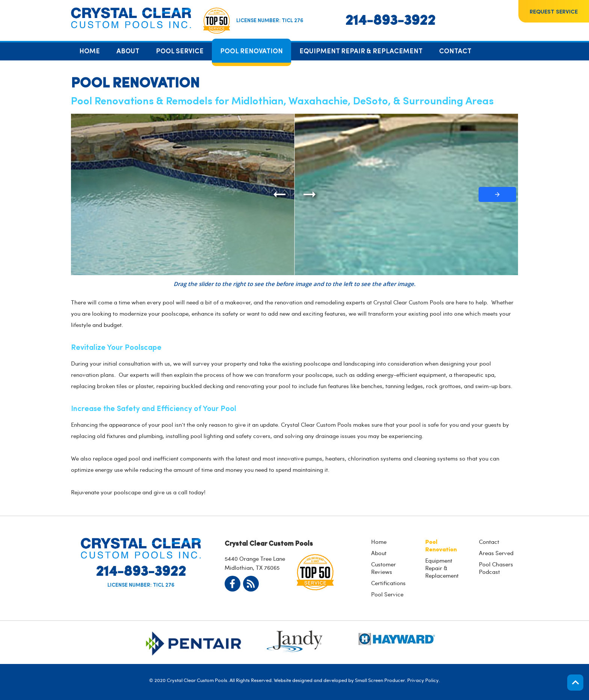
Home (379, 542)
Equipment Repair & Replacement (442, 568)
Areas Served (496, 553)
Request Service (554, 11)
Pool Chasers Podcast (496, 568)
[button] (497, 194)
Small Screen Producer (380, 680)
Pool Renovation (441, 545)
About (379, 553)
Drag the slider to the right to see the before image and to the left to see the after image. (294, 284)
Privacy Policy (423, 680)
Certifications (388, 583)
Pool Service (387, 594)
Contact (489, 542)
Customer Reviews (384, 568)
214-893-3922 (390, 19)
